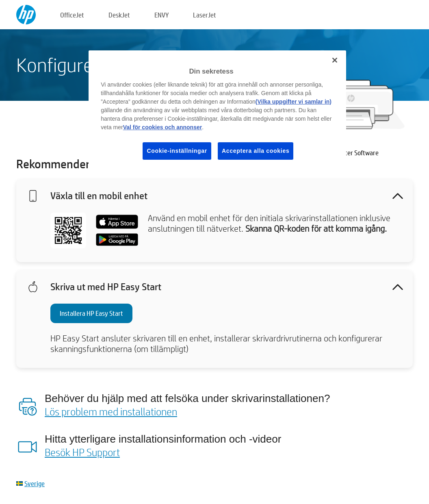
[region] (217, 112)
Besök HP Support (82, 452)
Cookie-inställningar (177, 151)
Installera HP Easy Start (91, 313)
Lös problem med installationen (111, 411)
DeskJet (119, 15)
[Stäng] (335, 60)
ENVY (161, 15)
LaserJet (205, 15)
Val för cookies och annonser (163, 127)
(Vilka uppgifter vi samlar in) (294, 102)
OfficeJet (72, 15)
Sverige (35, 483)
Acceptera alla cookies (256, 151)
